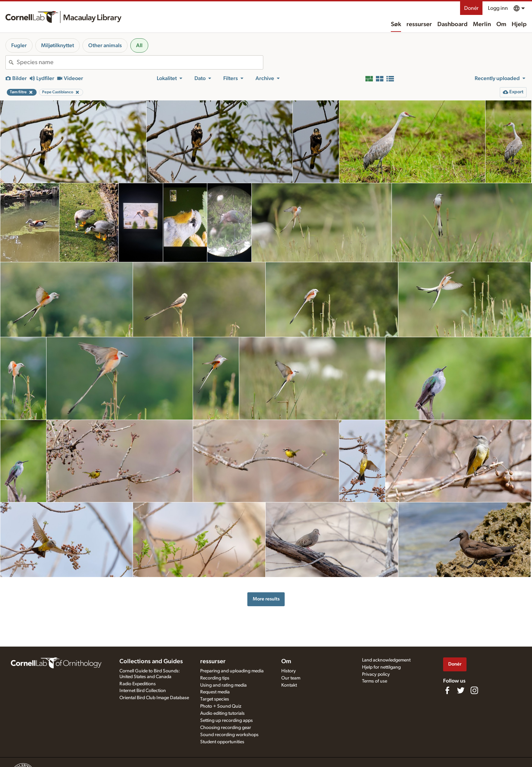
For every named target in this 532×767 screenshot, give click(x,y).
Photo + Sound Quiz (221, 706)
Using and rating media (223, 685)
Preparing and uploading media (232, 671)
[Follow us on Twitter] (461, 690)
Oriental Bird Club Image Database (154, 698)
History (289, 671)
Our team (291, 678)
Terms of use (375, 681)
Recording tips (215, 678)
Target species (215, 699)
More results (266, 599)
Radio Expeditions (138, 684)
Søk (396, 24)
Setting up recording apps (226, 721)
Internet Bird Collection (143, 691)
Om (501, 24)
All (139, 45)
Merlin (482, 24)
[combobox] (140, 62)
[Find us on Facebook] (447, 690)
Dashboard (452, 24)
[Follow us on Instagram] (474, 690)
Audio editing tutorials (222, 713)
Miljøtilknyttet (58, 45)
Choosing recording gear (226, 728)
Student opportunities (222, 742)
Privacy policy (376, 674)
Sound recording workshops (229, 735)
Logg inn (498, 8)
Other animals (105, 45)
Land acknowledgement (386, 660)
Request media (215, 692)
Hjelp (519, 24)
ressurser (419, 24)
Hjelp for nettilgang (381, 667)
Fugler (19, 45)
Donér (471, 8)
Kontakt (289, 685)
